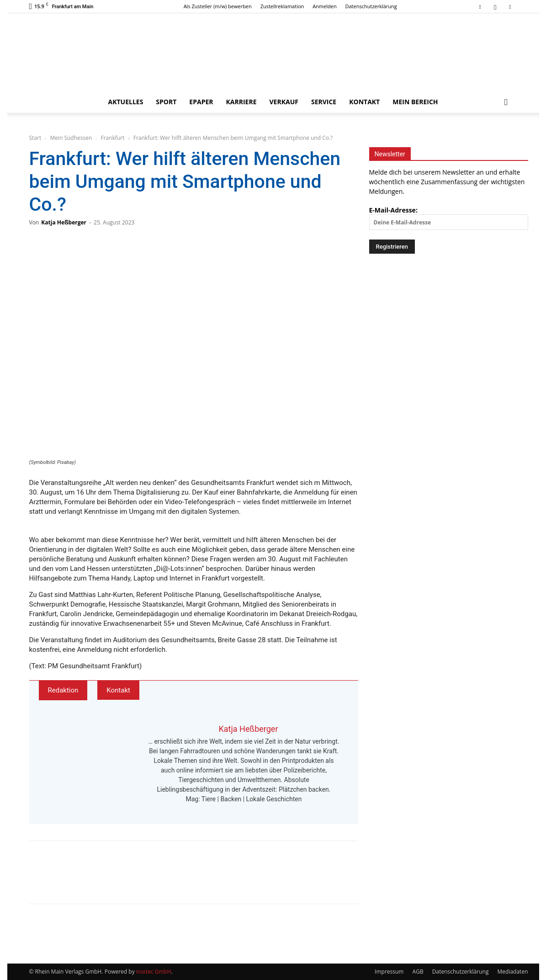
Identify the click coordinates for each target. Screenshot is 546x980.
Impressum (389, 972)
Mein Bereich (415, 102)
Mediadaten (513, 972)
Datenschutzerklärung (371, 6)
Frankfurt (113, 138)
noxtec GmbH (154, 972)
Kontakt (364, 102)
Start (35, 138)
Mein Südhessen (71, 138)
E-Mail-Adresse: (449, 218)
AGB (418, 972)
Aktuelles (125, 102)
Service (324, 102)
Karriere (241, 102)
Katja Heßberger (64, 222)
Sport (166, 102)
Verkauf (284, 102)
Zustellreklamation (282, 6)
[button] (506, 103)
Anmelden (325, 6)
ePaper (201, 102)
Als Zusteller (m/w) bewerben (218, 6)
